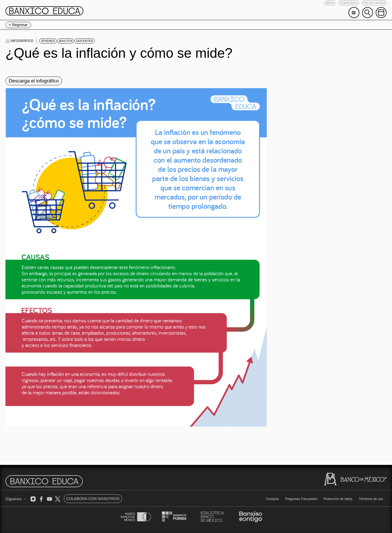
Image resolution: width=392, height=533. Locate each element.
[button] (330, 3)
